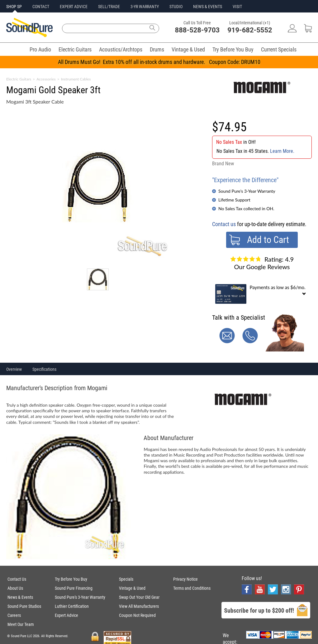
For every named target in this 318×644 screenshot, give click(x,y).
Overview (14, 369)
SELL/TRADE (109, 7)
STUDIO (176, 7)
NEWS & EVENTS (208, 7)
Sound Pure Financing (74, 588)
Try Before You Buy (233, 49)
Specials (126, 579)
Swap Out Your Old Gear (139, 597)
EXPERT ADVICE (74, 7)
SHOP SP (14, 7)
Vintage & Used (188, 49)
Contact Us (17, 579)
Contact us (224, 224)
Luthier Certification (72, 606)
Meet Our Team (21, 624)
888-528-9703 (197, 30)
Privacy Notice (185, 579)
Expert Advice (66, 615)
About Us (15, 588)
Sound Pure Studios (24, 606)
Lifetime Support (234, 200)
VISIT (237, 7)
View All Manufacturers (139, 606)
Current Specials (279, 49)
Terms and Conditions (192, 588)
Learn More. (282, 151)
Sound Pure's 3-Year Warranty (247, 191)
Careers (14, 615)
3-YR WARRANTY (145, 7)
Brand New (223, 164)
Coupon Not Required (137, 615)
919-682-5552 (250, 30)
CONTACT (41, 7)
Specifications (44, 369)
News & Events (20, 597)
